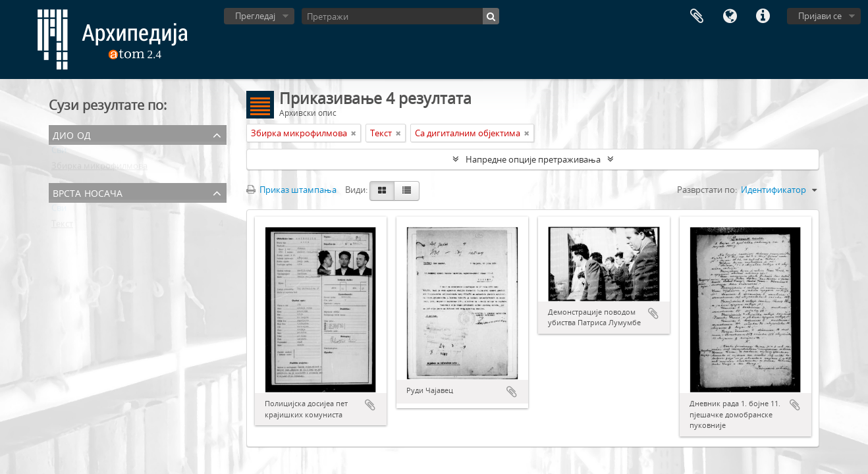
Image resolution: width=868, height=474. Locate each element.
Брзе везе (763, 16)
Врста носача (88, 192)
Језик (730, 16)
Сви (59, 153)
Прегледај (255, 16)
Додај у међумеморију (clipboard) (370, 405)
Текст (62, 226)
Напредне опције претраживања (533, 159)
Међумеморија (697, 16)
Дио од (72, 134)
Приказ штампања (291, 190)
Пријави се (820, 16)
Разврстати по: (707, 190)
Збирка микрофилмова (99, 169)
